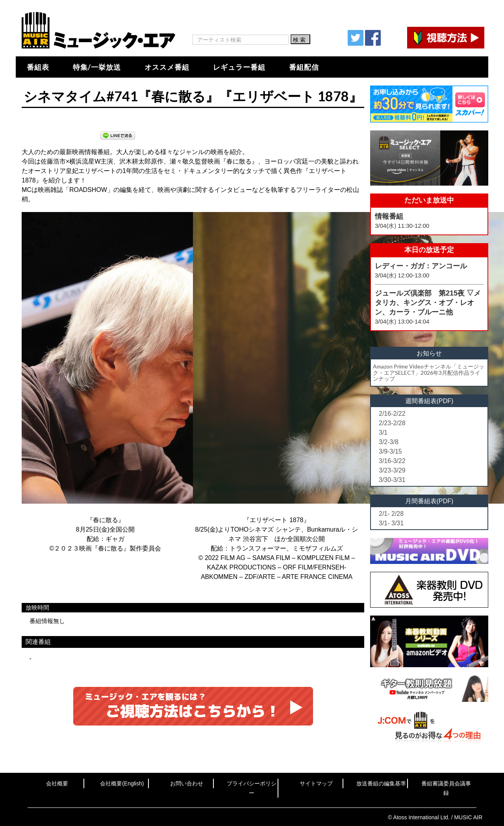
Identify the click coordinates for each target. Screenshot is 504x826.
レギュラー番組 (239, 67)
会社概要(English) (122, 783)
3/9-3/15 (390, 451)
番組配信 (304, 67)
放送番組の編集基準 (381, 783)
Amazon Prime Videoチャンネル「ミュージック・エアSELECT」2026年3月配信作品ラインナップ (429, 372)
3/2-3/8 (389, 442)
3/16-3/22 (392, 461)
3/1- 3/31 (391, 523)
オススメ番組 (167, 67)
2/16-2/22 (392, 414)
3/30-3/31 (392, 480)
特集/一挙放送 (97, 67)
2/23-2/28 (392, 423)
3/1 (383, 433)
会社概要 (57, 783)
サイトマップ (316, 783)
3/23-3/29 (392, 470)
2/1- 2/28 (391, 514)
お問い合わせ (187, 783)
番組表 (38, 67)
